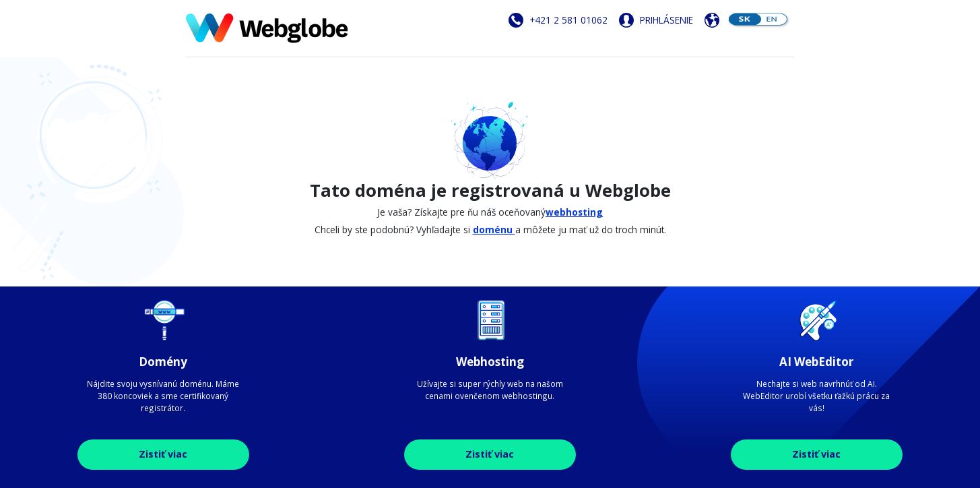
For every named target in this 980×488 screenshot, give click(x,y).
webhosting (574, 212)
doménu (494, 230)
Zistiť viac (163, 454)
